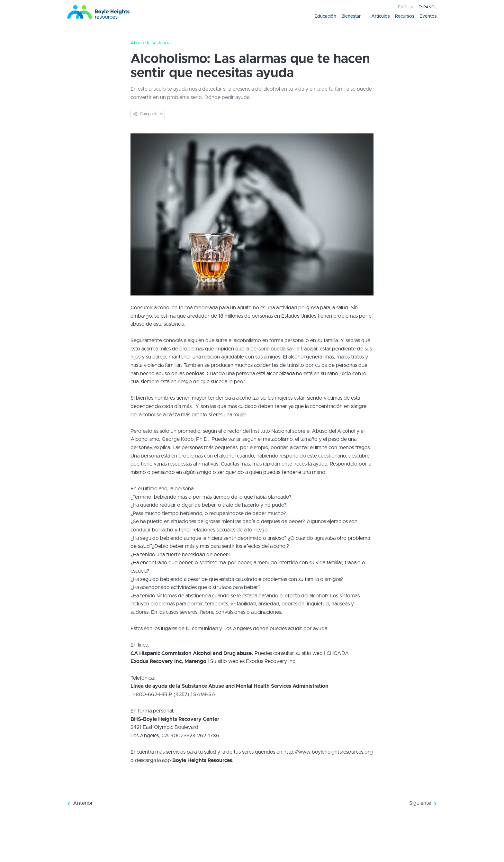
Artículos (381, 16)
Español (428, 7)
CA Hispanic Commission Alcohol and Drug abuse (191, 653)
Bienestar (351, 16)
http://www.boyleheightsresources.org (328, 752)
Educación (325, 16)
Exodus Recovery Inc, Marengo (168, 661)
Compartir (145, 114)
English (406, 7)
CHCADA (338, 653)
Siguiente (423, 803)
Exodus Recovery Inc (270, 661)
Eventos (428, 16)
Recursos (405, 16)
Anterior (80, 803)
